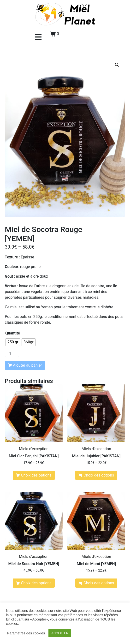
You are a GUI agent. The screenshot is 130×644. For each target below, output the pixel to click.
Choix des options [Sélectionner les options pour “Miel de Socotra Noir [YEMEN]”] (36, 583)
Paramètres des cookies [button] (26, 633)
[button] (38, 37)
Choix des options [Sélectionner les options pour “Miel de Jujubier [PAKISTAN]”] (99, 475)
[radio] (13, 342)
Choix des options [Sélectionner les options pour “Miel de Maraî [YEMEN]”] (99, 583)
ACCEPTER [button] (60, 633)
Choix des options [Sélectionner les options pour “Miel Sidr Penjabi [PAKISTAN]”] (36, 475)
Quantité (13, 333)
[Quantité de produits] (12, 354)
